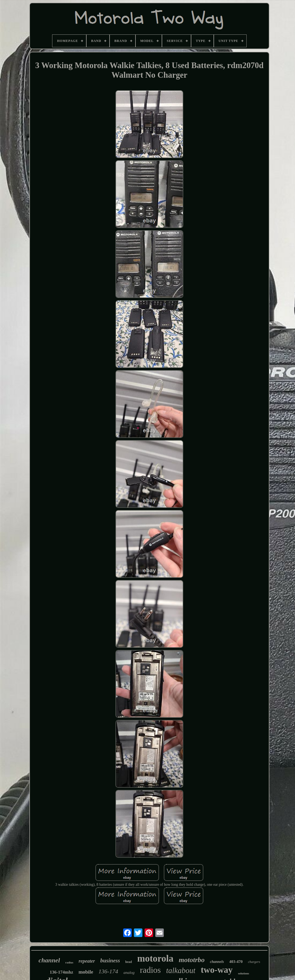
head (129, 962)
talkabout (181, 970)
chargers (254, 962)
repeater (87, 961)
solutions (244, 973)
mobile (86, 972)
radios (150, 970)
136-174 (108, 971)
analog (129, 973)
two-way (217, 970)
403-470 (236, 962)
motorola (155, 959)
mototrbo (192, 960)
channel (49, 960)
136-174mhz (61, 972)
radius (69, 962)
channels (217, 962)
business (110, 961)
